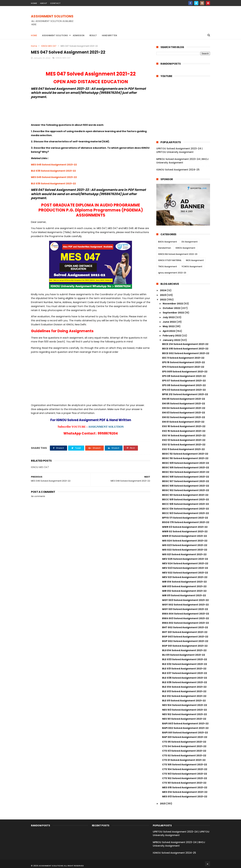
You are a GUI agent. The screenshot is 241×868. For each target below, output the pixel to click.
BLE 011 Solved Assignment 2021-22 (184, 701)
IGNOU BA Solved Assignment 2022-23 (178, 254)
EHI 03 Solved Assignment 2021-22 (184, 413)
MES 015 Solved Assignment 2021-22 (185, 787)
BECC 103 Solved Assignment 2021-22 (186, 513)
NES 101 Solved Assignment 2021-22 (184, 719)
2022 (163, 300)
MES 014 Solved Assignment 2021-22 (185, 792)
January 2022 (172, 340)
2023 (163, 295)
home (34, 3)
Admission (79, 35)
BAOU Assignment (168, 242)
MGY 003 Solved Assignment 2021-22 (185, 600)
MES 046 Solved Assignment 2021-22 (54, 165)
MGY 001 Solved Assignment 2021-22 (185, 609)
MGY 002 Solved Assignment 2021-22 (185, 605)
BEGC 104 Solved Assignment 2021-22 (186, 472)
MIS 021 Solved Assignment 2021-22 (184, 554)
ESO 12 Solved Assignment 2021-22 (184, 445)
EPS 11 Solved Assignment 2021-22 (183, 367)
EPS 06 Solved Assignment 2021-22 (184, 385)
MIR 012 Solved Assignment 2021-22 (184, 591)
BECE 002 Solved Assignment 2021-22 (186, 353)
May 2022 (169, 326)
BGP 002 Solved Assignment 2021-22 (185, 641)
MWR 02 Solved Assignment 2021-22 (185, 531)
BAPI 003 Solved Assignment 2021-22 (185, 724)
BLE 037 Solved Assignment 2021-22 (185, 673)
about (44, 3)
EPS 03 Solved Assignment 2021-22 (184, 390)
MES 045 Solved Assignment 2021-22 (54, 177)
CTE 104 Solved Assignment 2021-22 (185, 769)
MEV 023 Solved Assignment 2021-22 (185, 568)
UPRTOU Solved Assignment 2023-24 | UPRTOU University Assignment (179, 150)
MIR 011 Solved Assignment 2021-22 (184, 595)
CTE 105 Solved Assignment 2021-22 (185, 765)
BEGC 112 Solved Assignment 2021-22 (185, 454)
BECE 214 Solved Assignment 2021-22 (185, 344)
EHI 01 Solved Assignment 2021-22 (183, 422)
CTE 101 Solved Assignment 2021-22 (184, 783)
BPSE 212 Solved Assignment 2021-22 (185, 394)
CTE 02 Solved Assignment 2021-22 (184, 755)
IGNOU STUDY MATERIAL (170, 260)
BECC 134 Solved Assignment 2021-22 (186, 509)
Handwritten (110, 35)
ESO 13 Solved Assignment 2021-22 (184, 440)
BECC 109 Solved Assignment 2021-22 (186, 499)
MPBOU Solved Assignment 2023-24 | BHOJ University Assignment (182, 161)
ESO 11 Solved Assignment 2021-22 (183, 449)
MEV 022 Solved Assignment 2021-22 (185, 573)
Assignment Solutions (55, 35)
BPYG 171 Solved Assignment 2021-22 (185, 518)
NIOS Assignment (195, 260)
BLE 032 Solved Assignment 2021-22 (185, 664)
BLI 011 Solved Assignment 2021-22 (184, 655)
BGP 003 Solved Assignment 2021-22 (185, 637)
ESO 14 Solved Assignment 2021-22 (184, 436)
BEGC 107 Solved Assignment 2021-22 (186, 481)
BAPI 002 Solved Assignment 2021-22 (185, 728)
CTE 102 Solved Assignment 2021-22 (185, 778)
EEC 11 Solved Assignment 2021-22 (183, 358)
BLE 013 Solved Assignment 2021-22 (184, 691)
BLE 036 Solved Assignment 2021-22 (53, 171)
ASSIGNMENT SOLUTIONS (52, 16)
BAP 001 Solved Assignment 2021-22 (185, 737)
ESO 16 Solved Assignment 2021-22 (184, 426)
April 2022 (169, 331)
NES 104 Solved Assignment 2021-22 (185, 705)
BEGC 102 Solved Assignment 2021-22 (186, 490)
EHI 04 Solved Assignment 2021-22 (184, 408)
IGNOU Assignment (185, 248)
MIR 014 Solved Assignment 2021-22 (184, 582)
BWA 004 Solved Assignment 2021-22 (186, 614)
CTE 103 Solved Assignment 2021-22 (185, 774)
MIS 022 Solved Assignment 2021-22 (185, 550)
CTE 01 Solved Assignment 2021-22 (184, 760)
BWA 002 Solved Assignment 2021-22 (186, 623)
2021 (163, 804)
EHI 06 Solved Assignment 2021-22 (184, 399)
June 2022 (170, 322)
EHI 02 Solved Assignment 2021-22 (184, 417)
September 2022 (174, 313)
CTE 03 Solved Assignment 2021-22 (184, 751)
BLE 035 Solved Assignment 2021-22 (53, 184)
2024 (163, 290)
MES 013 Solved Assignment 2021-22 (185, 797)
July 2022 (169, 317)
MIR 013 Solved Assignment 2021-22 (184, 586)
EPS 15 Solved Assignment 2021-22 (184, 362)
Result (93, 35)
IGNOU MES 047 (49, 46)
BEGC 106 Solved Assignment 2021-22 (186, 486)
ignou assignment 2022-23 (172, 273)
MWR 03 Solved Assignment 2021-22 (185, 527)
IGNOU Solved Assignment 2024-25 (178, 170)
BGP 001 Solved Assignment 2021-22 (185, 646)
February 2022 (172, 336)
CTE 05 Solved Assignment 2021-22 (184, 742)
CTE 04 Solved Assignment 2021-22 (184, 746)
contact (55, 3)
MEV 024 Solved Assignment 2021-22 (185, 563)
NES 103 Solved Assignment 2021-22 (185, 710)
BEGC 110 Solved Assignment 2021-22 (185, 458)
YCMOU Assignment (192, 266)
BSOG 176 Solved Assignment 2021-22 (186, 522)
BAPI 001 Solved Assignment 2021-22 (185, 733)
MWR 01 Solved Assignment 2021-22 (185, 536)
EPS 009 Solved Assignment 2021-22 (185, 372)
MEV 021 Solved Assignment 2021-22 (185, 577)
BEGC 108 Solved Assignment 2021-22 (186, 477)
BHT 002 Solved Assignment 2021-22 (185, 627)
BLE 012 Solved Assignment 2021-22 (184, 696)
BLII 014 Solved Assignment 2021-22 (184, 650)
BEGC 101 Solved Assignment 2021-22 (185, 495)
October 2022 (172, 308)
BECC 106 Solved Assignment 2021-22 (186, 504)
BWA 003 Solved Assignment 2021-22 (186, 618)
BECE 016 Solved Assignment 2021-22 (185, 349)
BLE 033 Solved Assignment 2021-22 (185, 659)
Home (34, 35)
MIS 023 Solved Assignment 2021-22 (185, 545)
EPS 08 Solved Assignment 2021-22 (184, 376)
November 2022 (173, 304)
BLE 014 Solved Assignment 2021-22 (184, 687)
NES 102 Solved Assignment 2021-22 (185, 714)
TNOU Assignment (168, 266)
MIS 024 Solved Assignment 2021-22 (185, 541)
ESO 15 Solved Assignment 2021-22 (184, 431)
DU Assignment (190, 242)
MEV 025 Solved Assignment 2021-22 (185, 559)
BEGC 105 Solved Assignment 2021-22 (186, 467)
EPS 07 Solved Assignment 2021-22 (184, 381)
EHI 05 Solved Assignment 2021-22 (184, 404)
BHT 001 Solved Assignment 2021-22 (185, 632)
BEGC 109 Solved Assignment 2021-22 (186, 463)
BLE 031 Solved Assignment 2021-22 (184, 669)
